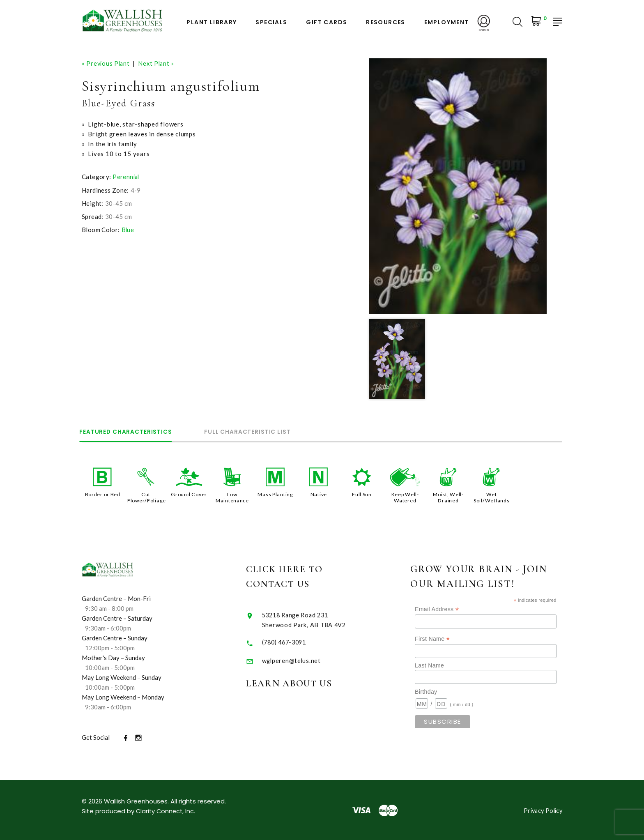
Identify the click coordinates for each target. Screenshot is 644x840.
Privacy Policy (542, 810)
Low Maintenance (232, 497)
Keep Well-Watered (405, 497)
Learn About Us (302, 682)
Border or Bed (102, 494)
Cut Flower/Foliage (147, 497)
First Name (447, 638)
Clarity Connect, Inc (166, 810)
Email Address (451, 609)
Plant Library (212, 22)
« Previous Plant (107, 63)
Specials (271, 22)
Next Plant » (159, 63)
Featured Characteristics (129, 432)
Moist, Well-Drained (448, 497)
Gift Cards (327, 22)
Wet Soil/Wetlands (491, 497)
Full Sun (362, 494)
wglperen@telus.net (301, 660)
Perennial (126, 177)
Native (319, 494)
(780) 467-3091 (296, 641)
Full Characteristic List (258, 432)
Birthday (440, 691)
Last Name (444, 665)
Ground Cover (189, 494)
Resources (386, 22)
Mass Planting (275, 494)
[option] (458, 186)
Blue (128, 230)
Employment (447, 22)
